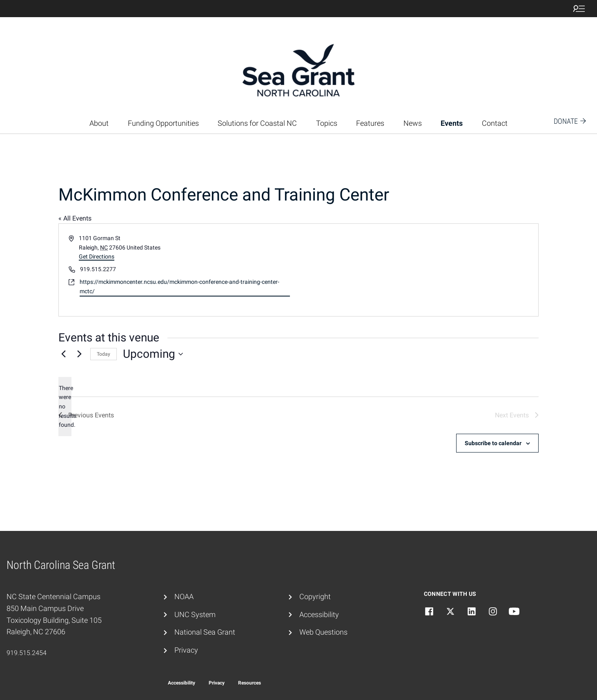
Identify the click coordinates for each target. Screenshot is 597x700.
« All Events (75, 218)
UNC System (195, 614)
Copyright (315, 596)
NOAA (184, 596)
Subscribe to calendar (493, 443)
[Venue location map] (418, 270)
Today (104, 354)
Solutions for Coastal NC (257, 123)
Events (452, 123)
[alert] (65, 407)
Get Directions (97, 256)
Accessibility (319, 614)
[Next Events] (79, 354)
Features (370, 123)
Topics (327, 123)
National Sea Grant (205, 632)
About (99, 123)
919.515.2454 (27, 653)
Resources (249, 683)
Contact (495, 123)
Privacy (186, 650)
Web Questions (323, 632)
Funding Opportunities (163, 123)
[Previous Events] (63, 354)
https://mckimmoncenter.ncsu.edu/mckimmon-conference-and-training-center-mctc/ (179, 286)
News (413, 123)
